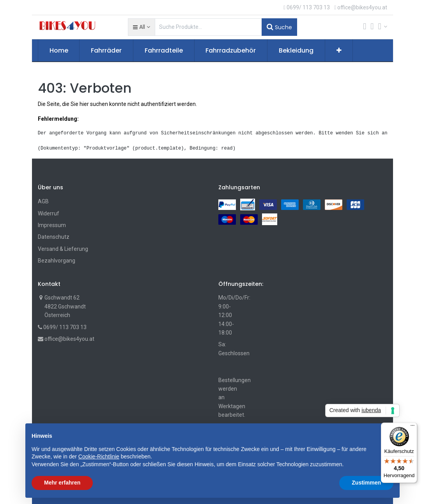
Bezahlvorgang (57, 261)
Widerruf (49, 213)
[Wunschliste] (372, 27)
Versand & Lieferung (63, 249)
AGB (43, 201)
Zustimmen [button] (366, 483)
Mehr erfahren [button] (62, 483)
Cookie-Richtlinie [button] (99, 456)
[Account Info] (383, 26)
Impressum (52, 225)
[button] (141, 27)
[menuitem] (59, 51)
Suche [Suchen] (279, 27)
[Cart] (365, 27)
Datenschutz (54, 237)
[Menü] (413, 427)
